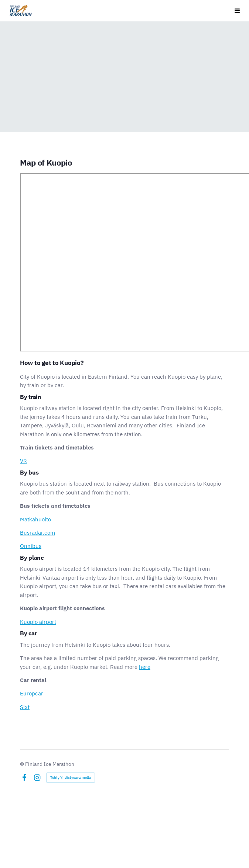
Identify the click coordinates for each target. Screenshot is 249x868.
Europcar (32, 693)
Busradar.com (37, 533)
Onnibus (31, 546)
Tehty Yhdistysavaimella (71, 777)
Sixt (25, 707)
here (145, 667)
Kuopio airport (38, 622)
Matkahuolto (35, 519)
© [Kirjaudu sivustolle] (23, 764)
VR (23, 461)
